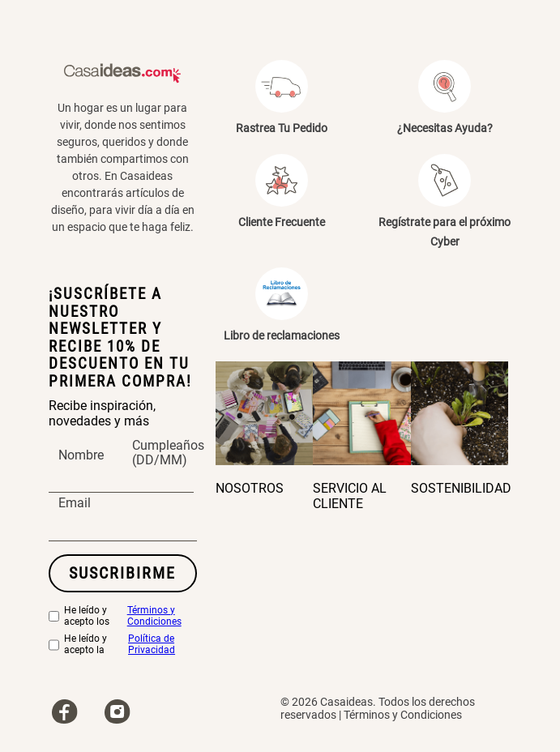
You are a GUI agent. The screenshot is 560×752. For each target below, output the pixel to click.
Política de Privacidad (152, 645)
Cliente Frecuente (282, 222)
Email (75, 504)
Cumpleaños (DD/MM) (168, 453)
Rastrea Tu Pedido (282, 128)
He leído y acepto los (123, 617)
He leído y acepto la (123, 645)
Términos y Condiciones (154, 616)
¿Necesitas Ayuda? (445, 128)
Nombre (81, 455)
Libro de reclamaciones (282, 335)
